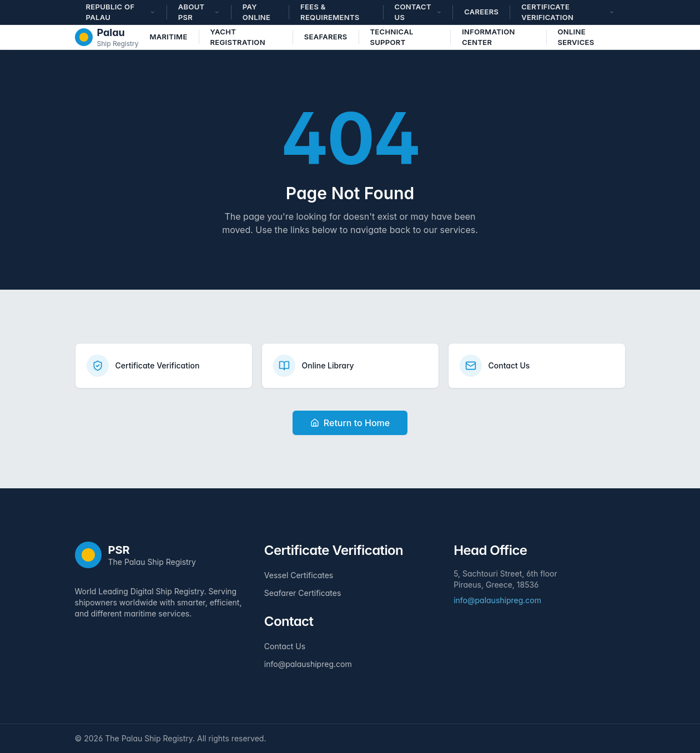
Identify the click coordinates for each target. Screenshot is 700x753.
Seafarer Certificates (303, 593)
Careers (481, 12)
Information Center (489, 37)
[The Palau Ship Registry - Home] (107, 37)
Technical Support (391, 37)
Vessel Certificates (299, 575)
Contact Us (285, 646)
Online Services (576, 37)
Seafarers (326, 37)
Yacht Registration (237, 37)
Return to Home (350, 423)
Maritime (168, 37)
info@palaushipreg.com (308, 664)
